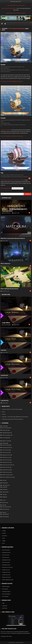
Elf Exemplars (5, 430)
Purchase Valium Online (6, 130)
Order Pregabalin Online (6, 188)
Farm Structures (6, 450)
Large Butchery (5, 400)
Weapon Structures (6, 475)
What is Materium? (6, 264)
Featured (4, 483)
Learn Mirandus (21, 5)
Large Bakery (6, 323)
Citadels (4, 487)
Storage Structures (6, 470)
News (3, 505)
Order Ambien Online (5, 72)
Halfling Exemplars (6, 433)
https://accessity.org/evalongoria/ (9, 8)
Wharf (3, 412)
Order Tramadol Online (12, 5)
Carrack (3, 118)
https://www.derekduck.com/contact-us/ (9, 67)
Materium (4, 503)
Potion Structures (6, 460)
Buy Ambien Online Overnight (7, 81)
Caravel (3, 65)
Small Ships (5, 517)
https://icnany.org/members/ (16, 29)
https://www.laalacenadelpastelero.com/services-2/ (11, 70)
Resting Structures (6, 462)
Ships (3, 512)
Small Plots (5, 492)
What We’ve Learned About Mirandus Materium (13, 238)
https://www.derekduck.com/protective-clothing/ (11, 177)
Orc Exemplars (5, 438)
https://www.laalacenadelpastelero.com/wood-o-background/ (14, 120)
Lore (3, 500)
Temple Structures (6, 472)
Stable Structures (6, 467)
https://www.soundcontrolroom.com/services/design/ (13, 180)
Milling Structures (6, 457)
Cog (2, 173)
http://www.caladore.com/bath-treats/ (9, 175)
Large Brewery (4, 375)
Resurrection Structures (7, 465)
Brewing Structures (6, 447)
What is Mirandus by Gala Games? (10, 289)
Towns (4, 494)
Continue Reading (18, 81)
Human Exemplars (6, 435)
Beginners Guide (6, 441)
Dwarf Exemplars (6, 428)
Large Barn (3, 350)
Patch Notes (5, 509)
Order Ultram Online (5, 68)
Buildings (4, 443)
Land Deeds (5, 485)
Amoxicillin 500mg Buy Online (7, 136)
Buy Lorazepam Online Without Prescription (10, 125)
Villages (4, 497)
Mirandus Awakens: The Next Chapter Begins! (12, 409)
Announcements (6, 507)
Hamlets (4, 489)
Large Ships (5, 514)
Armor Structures (6, 445)
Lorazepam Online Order (6, 636)
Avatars (4, 426)
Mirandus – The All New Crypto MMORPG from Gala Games (15, 210)
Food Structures (6, 452)
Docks (3, 480)
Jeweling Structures (6, 455)
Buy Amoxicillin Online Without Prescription (16, 13)
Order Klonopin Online (5, 123)
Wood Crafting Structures (8, 477)
